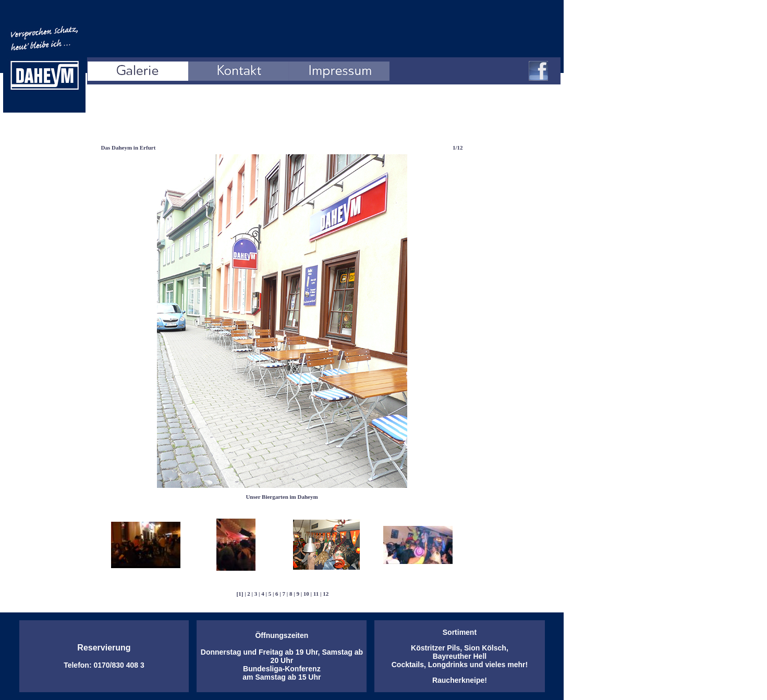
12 (326, 594)
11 (316, 594)
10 (306, 594)
